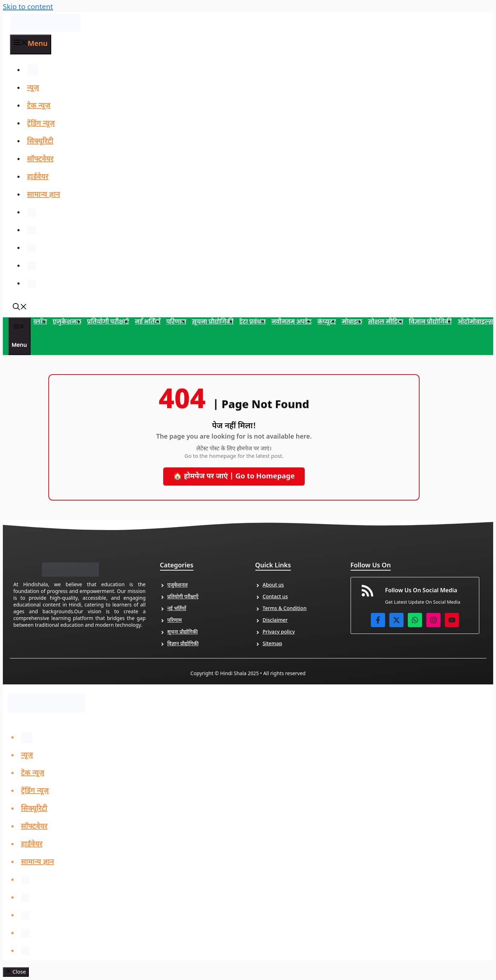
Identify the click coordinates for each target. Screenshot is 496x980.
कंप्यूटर (326, 322)
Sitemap (273, 644)
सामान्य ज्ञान (44, 195)
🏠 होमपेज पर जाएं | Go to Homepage (234, 477)
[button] (20, 309)
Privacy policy (279, 633)
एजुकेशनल (67, 322)
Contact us (275, 597)
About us (273, 586)
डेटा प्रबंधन (252, 322)
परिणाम (176, 322)
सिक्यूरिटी (40, 142)
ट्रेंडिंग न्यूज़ (41, 124)
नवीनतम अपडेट (291, 322)
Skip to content (28, 7)
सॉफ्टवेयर (40, 159)
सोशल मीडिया (386, 322)
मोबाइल (352, 322)
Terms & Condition (285, 609)
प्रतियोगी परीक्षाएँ (108, 322)
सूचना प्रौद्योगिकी (213, 322)
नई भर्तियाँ (148, 322)
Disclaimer (275, 621)
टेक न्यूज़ (39, 106)
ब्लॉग (40, 322)
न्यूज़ (33, 88)
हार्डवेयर (38, 177)
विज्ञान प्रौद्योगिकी (430, 322)
